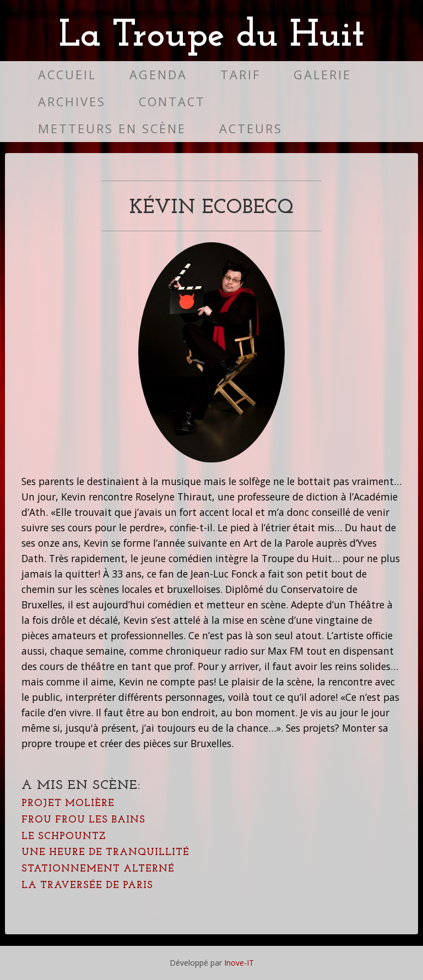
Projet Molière (68, 804)
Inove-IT (239, 963)
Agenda (158, 75)
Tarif (240, 75)
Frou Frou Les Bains (83, 820)
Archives (72, 102)
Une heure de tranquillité (105, 853)
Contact (172, 102)
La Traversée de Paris (87, 886)
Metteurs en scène (112, 129)
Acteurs (251, 129)
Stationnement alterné (98, 869)
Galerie (322, 75)
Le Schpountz (64, 837)
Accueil (67, 75)
